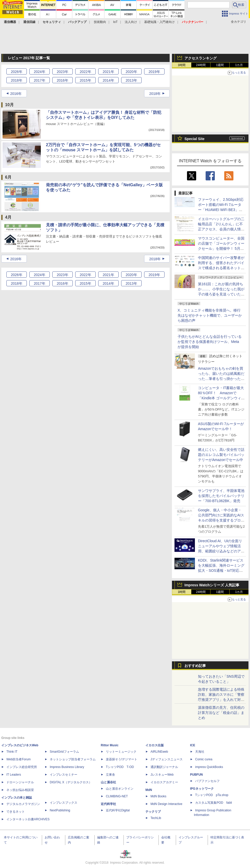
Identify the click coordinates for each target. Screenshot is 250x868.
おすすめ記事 (195, 666)
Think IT (12, 752)
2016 (62, 80)
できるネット (16, 812)
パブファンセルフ (207, 781)
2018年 (155, 94)
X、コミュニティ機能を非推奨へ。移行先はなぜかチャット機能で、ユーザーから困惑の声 (210, 315)
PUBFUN (196, 775)
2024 (39, 72)
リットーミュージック (121, 752)
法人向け (131, 22)
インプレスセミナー (64, 775)
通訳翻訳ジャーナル (164, 767)
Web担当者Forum (18, 759)
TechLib (156, 818)
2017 (39, 80)
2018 (16, 80)
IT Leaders (14, 775)
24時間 (201, 65)
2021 (108, 72)
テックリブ (153, 812)
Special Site (195, 139)
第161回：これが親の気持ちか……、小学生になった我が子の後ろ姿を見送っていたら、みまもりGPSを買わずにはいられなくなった (221, 294)
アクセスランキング (201, 58)
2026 (16, 72)
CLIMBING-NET (117, 796)
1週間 (220, 65)
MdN (149, 790)
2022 (85, 72)
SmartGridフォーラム (64, 752)
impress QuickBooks (209, 767)
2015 (85, 80)
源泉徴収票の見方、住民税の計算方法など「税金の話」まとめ (221, 713)
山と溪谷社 (108, 782)
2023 (62, 72)
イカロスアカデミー (164, 782)
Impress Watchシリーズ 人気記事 (212, 585)
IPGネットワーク (202, 789)
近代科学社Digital (118, 810)
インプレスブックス (64, 803)
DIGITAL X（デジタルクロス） (71, 782)
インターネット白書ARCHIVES (28, 819)
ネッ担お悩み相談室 (20, 790)
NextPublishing (60, 810)
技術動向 (100, 22)
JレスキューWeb (162, 775)
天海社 (200, 752)
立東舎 (110, 775)
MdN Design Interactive (166, 804)
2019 (154, 72)
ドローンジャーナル (20, 782)
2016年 (16, 94)
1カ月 (239, 65)
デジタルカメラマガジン (23, 804)
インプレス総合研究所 (22, 767)
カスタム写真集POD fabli (214, 803)
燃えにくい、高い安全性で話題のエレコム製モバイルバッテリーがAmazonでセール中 (221, 455)
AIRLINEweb (159, 752)
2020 (131, 72)
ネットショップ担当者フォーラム (73, 759)
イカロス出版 (155, 745)
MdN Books (158, 796)
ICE (193, 745)
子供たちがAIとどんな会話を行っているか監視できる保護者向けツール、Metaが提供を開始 (210, 342)
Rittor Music (110, 745)
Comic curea (204, 759)
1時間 (182, 65)
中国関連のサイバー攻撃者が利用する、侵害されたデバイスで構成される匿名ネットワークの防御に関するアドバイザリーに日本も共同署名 (221, 268)
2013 (131, 80)
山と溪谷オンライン (120, 789)
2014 (108, 80)
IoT (115, 22)
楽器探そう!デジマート (122, 759)
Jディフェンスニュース (167, 759)
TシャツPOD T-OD (120, 767)
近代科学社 (108, 804)
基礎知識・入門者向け (159, 22)
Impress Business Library (67, 767)
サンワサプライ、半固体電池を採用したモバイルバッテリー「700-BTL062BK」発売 (221, 496)
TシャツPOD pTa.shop (212, 795)
